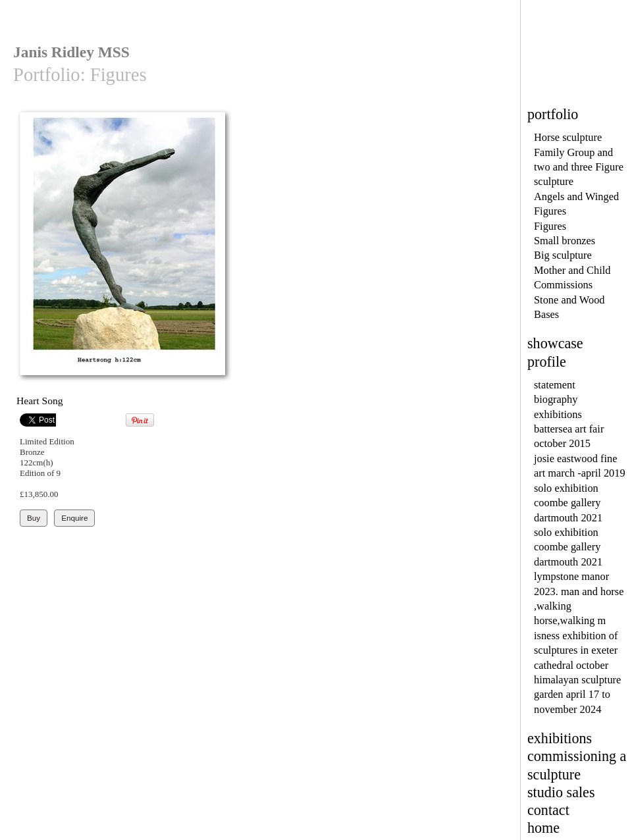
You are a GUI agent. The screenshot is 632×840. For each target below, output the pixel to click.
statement (555, 385)
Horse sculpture (568, 137)
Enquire (74, 518)
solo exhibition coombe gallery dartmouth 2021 (568, 503)
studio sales (561, 792)
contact (548, 810)
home (543, 828)
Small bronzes (565, 241)
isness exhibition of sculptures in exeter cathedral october (576, 650)
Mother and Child (572, 270)
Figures (550, 226)
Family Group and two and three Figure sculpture (579, 167)
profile (547, 362)
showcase (555, 343)
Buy (34, 518)
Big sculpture (563, 255)
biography (556, 399)
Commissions (563, 285)
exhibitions (558, 414)
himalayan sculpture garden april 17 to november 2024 (577, 695)
